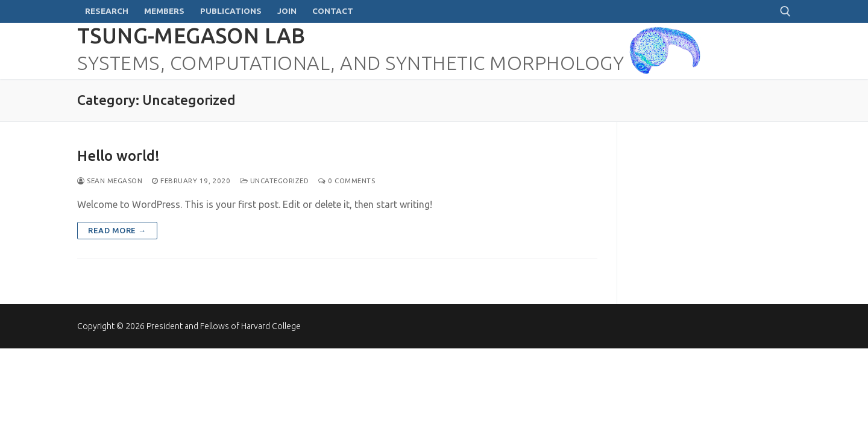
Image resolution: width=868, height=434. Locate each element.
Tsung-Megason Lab (191, 36)
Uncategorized (275, 181)
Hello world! (118, 156)
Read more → (117, 230)
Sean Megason (110, 181)
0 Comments (347, 181)
